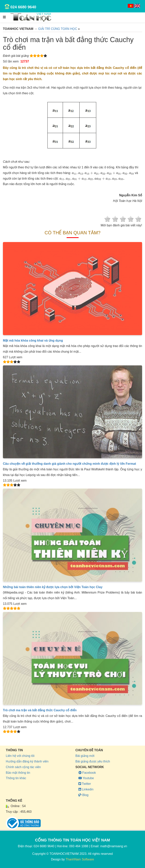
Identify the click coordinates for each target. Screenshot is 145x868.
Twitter (85, 784)
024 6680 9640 (23, 7)
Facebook (87, 773)
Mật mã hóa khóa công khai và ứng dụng (33, 341)
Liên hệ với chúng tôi (20, 756)
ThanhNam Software (80, 859)
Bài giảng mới (85, 756)
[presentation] (103, 173)
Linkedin (86, 789)
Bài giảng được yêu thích (93, 761)
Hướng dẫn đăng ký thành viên (27, 761)
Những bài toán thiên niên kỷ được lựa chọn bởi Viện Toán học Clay (53, 587)
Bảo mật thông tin (18, 773)
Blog (83, 795)
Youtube (86, 778)
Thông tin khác (16, 778)
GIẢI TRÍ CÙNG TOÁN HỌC (58, 29)
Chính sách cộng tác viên (23, 767)
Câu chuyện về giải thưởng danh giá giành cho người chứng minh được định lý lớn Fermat (69, 464)
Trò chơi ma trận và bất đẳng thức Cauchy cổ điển (40, 710)
